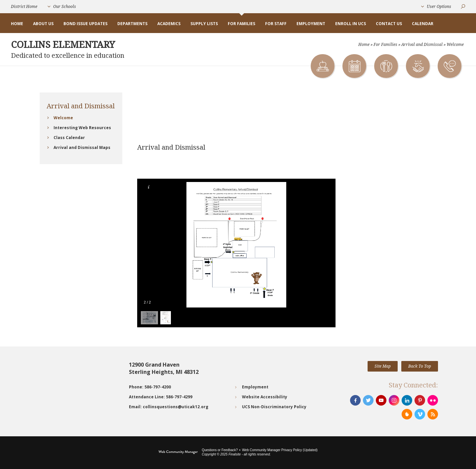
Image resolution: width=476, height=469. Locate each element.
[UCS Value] (417, 66)
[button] (62, 7)
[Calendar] (354, 66)
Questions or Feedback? (220, 450)
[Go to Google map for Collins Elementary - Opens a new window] (81, 386)
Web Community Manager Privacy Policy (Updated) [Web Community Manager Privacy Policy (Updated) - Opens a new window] (280, 450)
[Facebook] (355, 400)
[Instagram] (394, 400)
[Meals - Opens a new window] (386, 66)
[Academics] (322, 66)
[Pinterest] (420, 400)
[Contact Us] (449, 66)
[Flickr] (433, 400)
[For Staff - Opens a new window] (276, 24)
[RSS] (433, 414)
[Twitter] (368, 400)
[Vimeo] (420, 414)
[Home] (17, 24)
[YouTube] (381, 400)
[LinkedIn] (407, 400)
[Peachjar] (407, 414)
